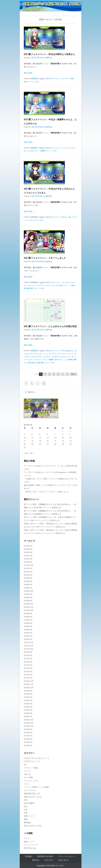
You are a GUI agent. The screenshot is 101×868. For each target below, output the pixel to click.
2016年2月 (28, 713)
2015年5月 (28, 742)
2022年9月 (28, 546)
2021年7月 (28, 568)
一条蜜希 (42, 151)
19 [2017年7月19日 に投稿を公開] (40, 441)
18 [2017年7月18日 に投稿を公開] (32, 441)
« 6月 (26, 453)
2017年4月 (28, 668)
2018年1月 (28, 639)
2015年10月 (29, 726)
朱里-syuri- (32, 363)
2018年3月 (28, 633)
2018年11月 (29, 607)
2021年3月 (28, 575)
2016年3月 (28, 710)
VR (25, 765)
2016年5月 (28, 704)
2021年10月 (29, 565)
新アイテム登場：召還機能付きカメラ (39, 504)
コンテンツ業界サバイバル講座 (36, 787)
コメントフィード (31, 845)
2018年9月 (28, 614)
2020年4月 (28, 585)
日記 (26, 806)
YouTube (44, 383)
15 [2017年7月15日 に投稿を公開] (63, 438)
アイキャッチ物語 (31, 768)
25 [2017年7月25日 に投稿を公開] (32, 444)
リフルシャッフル (39, 360)
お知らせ (27, 774)
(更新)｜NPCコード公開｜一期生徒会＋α (40, 524)
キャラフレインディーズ (67, 354)
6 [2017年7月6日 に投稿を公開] (47, 434)
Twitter (32, 383)
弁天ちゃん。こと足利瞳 (64, 360)
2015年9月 (28, 729)
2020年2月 (28, 588)
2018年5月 (28, 626)
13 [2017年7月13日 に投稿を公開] (48, 438)
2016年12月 (29, 681)
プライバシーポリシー (67, 856)
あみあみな (69, 351)
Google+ (38, 383)
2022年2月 (28, 562)
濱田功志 (49, 58)
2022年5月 (28, 552)
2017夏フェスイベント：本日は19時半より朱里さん (49, 54)
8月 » (32, 453)
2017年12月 (29, 642)
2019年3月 (28, 601)
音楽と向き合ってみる (33, 826)
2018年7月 (28, 620)
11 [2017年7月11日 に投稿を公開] (32, 438)
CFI (63, 351)
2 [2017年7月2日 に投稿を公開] (70, 431)
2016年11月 (29, 684)
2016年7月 (28, 697)
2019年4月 (28, 597)
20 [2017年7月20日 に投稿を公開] (48, 441)
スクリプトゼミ (30, 790)
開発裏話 (34, 79)
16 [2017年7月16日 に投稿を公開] (71, 438)
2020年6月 (28, 581)
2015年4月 (28, 746)
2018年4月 (28, 630)
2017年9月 (28, 652)
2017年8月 (28, 655)
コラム (27, 784)
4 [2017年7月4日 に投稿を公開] (32, 434)
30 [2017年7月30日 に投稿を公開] (71, 444)
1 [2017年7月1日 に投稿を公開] (62, 431)
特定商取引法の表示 (45, 856)
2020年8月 (28, 578)
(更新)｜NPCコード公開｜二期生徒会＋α (40, 530)
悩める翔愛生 (29, 803)
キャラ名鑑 (28, 777)
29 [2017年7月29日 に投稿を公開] (63, 444)
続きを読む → (29, 73)
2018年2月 (28, 636)
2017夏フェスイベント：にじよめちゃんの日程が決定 (50, 326)
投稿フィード (29, 842)
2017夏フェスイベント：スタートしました (45, 258)
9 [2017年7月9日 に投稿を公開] (70, 434)
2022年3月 (28, 559)
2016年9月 (28, 691)
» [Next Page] (67, 374)
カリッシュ (32, 285)
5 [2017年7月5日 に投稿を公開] (40, 434)
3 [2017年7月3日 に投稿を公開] (24, 434)
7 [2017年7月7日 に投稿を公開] (55, 434)
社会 (26, 810)
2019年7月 (28, 594)
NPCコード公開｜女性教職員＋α (37, 517)
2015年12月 (29, 720)
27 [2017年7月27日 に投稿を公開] (48, 444)
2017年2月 (28, 675)
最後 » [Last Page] (73, 374)
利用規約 (29, 856)
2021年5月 (28, 572)
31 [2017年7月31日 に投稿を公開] (25, 447)
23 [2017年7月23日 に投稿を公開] (71, 441)
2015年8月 (28, 733)
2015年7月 (28, 736)
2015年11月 (29, 723)
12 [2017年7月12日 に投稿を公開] (40, 438)
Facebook (26, 383)
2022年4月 (28, 556)
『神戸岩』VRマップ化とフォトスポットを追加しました (46, 492)
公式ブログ (49, 860)
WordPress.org (30, 848)
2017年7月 (28, 659)
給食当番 (30, 288)
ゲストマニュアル (31, 781)
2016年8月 (28, 694)
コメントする (34, 82)
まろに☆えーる (52, 285)
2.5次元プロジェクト (53, 79)
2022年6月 (28, 549)
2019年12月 (29, 591)
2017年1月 (28, 678)
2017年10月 (29, 649)
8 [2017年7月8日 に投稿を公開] (62, 434)
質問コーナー (29, 816)
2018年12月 (29, 604)
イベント (27, 771)
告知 (26, 800)
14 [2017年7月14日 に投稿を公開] (55, 438)
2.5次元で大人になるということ (37, 758)
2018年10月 (29, 610)
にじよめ (45, 357)
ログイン (27, 838)
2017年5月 (28, 665)
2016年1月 (28, 716)
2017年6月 (28, 662)
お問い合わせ (63, 860)
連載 (26, 819)
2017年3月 (28, 671)
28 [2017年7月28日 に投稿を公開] (55, 444)
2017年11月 (29, 646)
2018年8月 (28, 617)
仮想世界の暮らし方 (32, 794)
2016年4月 (28, 707)
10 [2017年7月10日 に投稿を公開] (25, 438)
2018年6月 (28, 623)
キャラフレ (65, 79)
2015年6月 (28, 739)
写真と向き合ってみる (33, 797)
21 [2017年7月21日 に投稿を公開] (55, 441)
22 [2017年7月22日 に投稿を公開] (63, 441)
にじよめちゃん (32, 151)
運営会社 (36, 860)
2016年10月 (29, 688)
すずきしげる (66, 217)
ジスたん (27, 357)
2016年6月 (28, 700)
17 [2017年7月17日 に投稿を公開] (25, 441)
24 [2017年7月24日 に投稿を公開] (25, 444)
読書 (26, 813)
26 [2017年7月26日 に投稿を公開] (40, 444)
